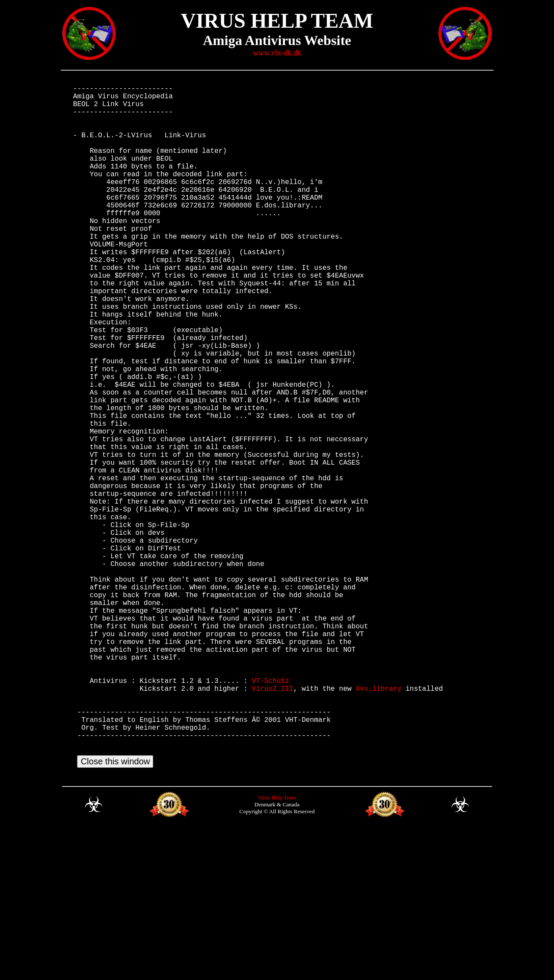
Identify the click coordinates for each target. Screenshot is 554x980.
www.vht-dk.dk (277, 53)
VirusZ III (273, 823)
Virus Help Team (277, 948)
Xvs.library (379, 823)
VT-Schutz (271, 814)
